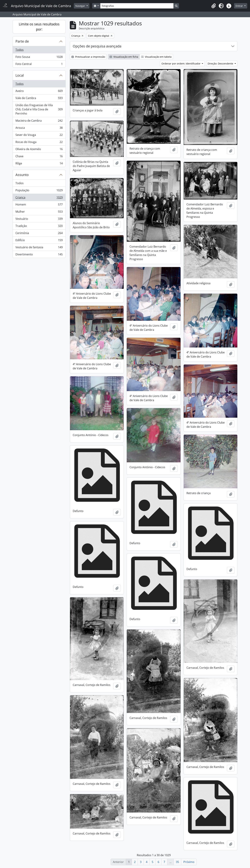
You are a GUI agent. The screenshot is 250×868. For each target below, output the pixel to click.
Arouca (39, 128)
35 (177, 862)
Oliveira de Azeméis (39, 150)
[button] (214, 6)
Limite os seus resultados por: (39, 27)
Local (20, 75)
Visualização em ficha (124, 57)
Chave (39, 157)
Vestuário (39, 220)
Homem (39, 205)
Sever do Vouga (39, 136)
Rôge (39, 164)
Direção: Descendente (221, 64)
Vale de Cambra (39, 99)
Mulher (39, 212)
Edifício (39, 241)
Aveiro (39, 92)
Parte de (22, 41)
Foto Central (39, 65)
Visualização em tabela (156, 57)
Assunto (22, 175)
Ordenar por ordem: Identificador (181, 64)
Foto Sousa (39, 58)
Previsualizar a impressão (88, 57)
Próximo (189, 862)
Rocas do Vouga (39, 143)
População (39, 191)
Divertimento (39, 255)
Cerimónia (39, 234)
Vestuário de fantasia (39, 248)
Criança (39, 198)
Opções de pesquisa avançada (97, 46)
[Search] (137, 6)
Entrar (240, 6)
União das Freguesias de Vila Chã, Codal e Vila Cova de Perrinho (39, 109)
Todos (20, 50)
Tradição (39, 227)
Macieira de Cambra (39, 121)
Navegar (81, 6)
